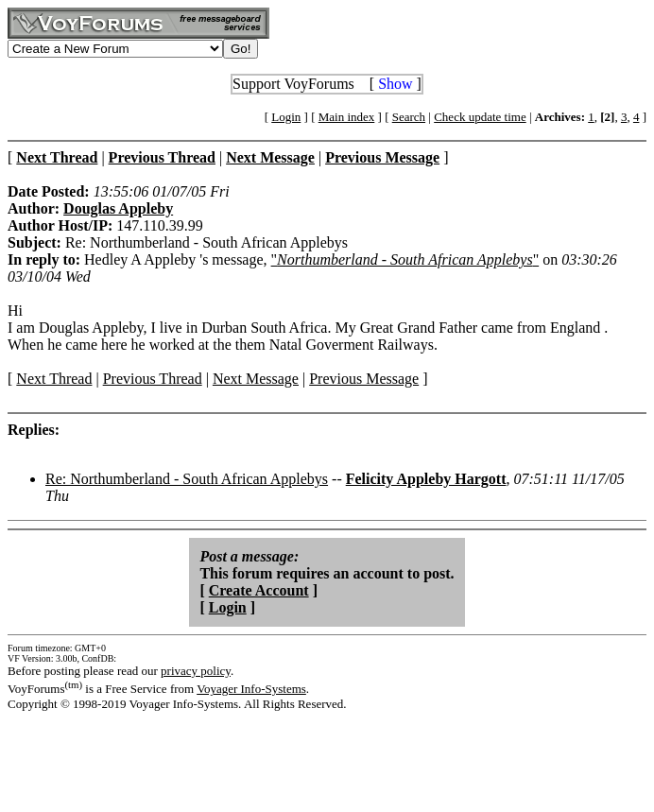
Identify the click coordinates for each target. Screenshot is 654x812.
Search (409, 117)
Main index (347, 117)
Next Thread (54, 379)
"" (405, 259)
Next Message (256, 379)
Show (395, 84)
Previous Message (364, 379)
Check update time (480, 117)
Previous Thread (153, 379)
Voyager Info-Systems (251, 689)
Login (286, 117)
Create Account (259, 590)
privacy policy (196, 671)
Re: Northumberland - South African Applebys (187, 479)
